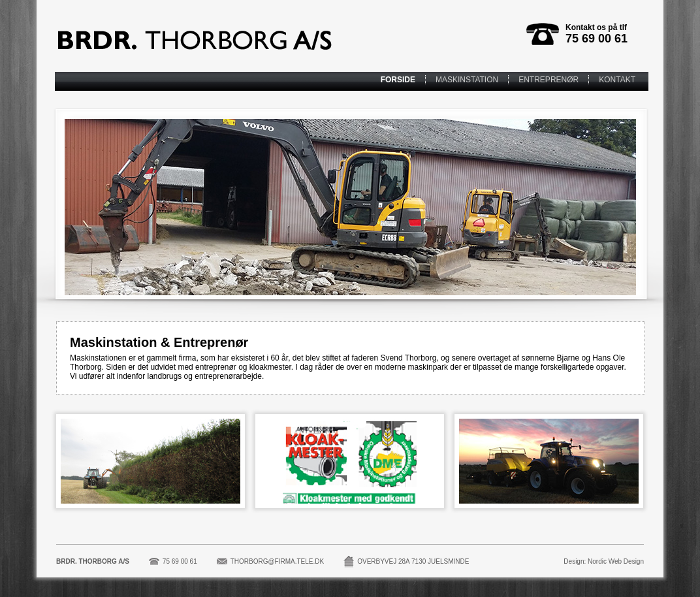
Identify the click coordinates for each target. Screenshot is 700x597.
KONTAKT (617, 80)
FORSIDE (398, 80)
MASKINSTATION (467, 80)
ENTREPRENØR (549, 80)
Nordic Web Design (616, 561)
